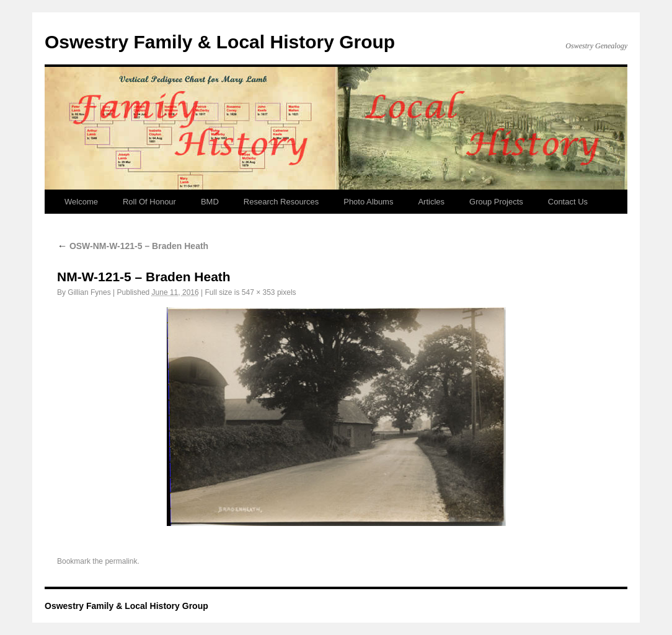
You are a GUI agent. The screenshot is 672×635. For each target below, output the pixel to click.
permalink (121, 561)
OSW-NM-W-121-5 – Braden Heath (133, 246)
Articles (431, 202)
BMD (210, 202)
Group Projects (496, 202)
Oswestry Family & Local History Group (220, 42)
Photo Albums (368, 202)
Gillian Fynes (89, 292)
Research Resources (281, 202)
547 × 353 (259, 292)
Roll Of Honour (149, 202)
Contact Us (568, 202)
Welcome (81, 202)
